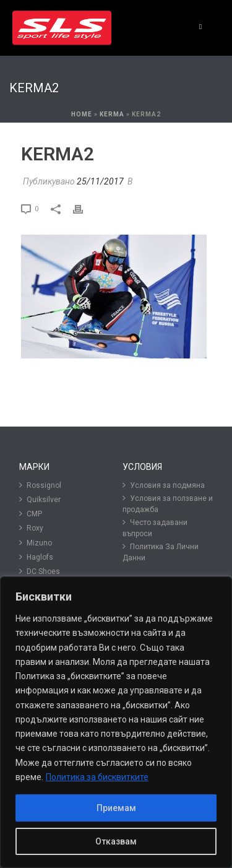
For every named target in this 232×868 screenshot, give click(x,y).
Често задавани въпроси (155, 528)
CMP (31, 514)
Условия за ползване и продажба (168, 504)
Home (82, 114)
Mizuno (36, 543)
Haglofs (36, 557)
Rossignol (40, 485)
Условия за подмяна (164, 485)
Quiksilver (40, 499)
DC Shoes (40, 571)
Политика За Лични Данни (161, 552)
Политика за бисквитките (97, 777)
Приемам (116, 808)
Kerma (112, 114)
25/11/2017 (100, 181)
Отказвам (116, 841)
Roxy (31, 528)
